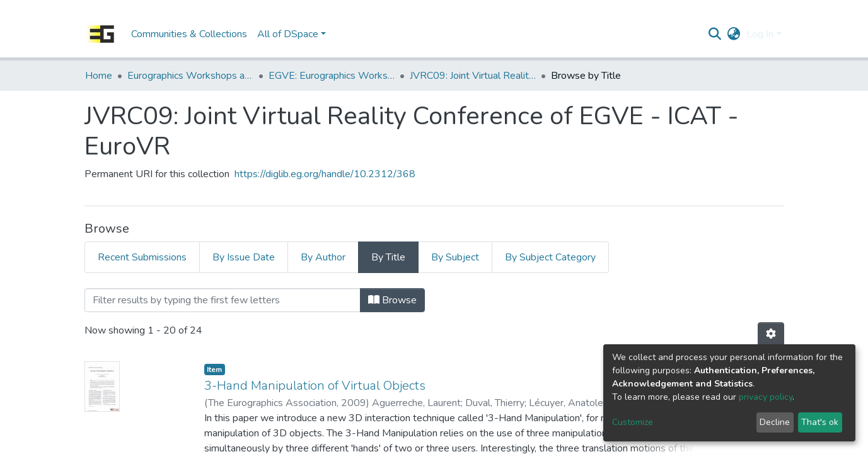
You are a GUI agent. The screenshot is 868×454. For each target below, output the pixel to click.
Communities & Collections (189, 34)
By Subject (455, 257)
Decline (775, 422)
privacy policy (766, 397)
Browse (392, 300)
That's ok (820, 422)
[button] (733, 34)
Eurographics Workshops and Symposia (190, 76)
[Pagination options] (771, 334)
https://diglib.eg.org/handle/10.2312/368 (325, 174)
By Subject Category (550, 257)
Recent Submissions (142, 257)
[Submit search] (715, 34)
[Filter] (223, 300)
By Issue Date (244, 257)
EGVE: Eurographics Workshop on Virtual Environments (332, 76)
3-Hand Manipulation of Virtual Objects (315, 386)
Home (99, 76)
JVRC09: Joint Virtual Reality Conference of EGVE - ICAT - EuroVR (473, 76)
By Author (323, 257)
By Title (388, 257)
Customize (633, 422)
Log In (760, 34)
